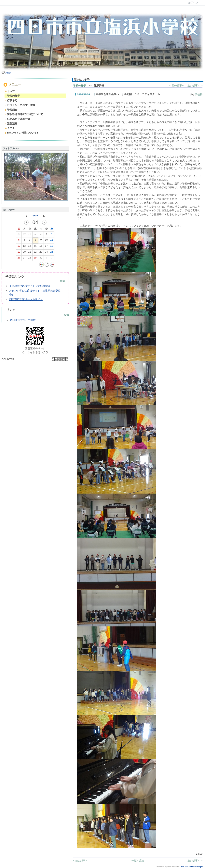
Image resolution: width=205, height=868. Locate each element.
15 (35, 247)
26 (19, 258)
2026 (35, 216)
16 (41, 247)
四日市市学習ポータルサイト (26, 299)
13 (24, 247)
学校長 (199, 94)
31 (30, 234)
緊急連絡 (11, 124)
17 (46, 247)
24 (46, 253)
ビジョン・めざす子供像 (20, 105)
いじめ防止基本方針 (18, 119)
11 (52, 241)
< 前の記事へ (177, 86)
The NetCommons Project (192, 867)
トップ (10, 91)
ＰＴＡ (10, 128)
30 (24, 234)
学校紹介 (11, 110)
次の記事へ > (195, 86)
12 (19, 247)
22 (35, 253)
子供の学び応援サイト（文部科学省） (31, 286)
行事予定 (11, 101)
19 (19, 253)
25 (52, 253)
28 (30, 258)
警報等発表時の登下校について (24, 114)
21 (30, 253)
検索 (6, 73)
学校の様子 (12, 96)
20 (24, 253)
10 (46, 241)
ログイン (193, 3)
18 (52, 247)
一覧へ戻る (138, 861)
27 (24, 258)
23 (41, 253)
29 (19, 234)
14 (30, 247)
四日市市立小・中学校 (23, 320)
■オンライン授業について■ (22, 133)
